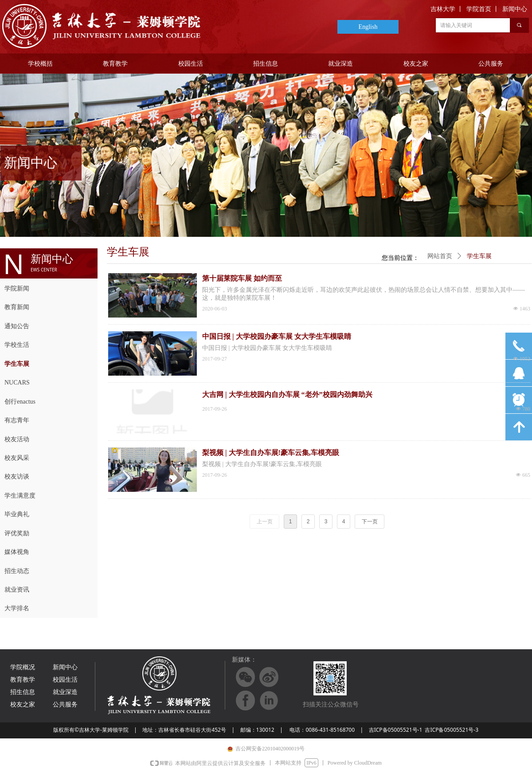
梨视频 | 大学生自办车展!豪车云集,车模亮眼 (271, 453)
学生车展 (479, 256)
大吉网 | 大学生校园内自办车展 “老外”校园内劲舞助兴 (287, 394)
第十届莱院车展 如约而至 (242, 278)
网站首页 (440, 256)
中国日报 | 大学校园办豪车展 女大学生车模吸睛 (277, 336)
